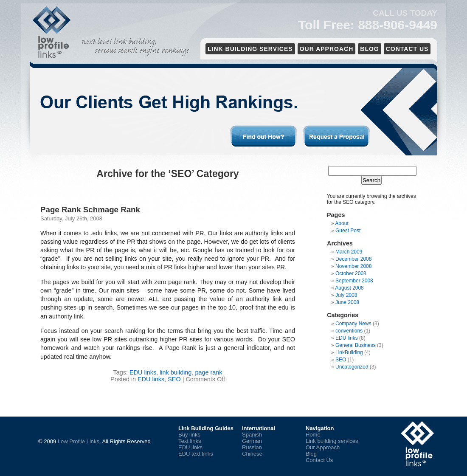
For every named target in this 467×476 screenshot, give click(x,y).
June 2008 (347, 302)
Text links (190, 441)
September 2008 (354, 281)
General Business (356, 345)
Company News (353, 324)
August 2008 (349, 288)
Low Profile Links (79, 441)
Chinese (252, 454)
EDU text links (196, 454)
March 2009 (349, 252)
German (252, 441)
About (342, 223)
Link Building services (250, 49)
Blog (369, 49)
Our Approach (327, 49)
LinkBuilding (349, 352)
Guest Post (348, 231)
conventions (349, 331)
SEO (174, 379)
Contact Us (407, 49)
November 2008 (353, 266)
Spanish (252, 435)
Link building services (332, 441)
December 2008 (353, 259)
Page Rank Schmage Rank (90, 210)
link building (176, 372)
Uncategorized (352, 367)
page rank (208, 372)
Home (313, 435)
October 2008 (351, 273)
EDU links (143, 372)
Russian (252, 447)
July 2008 (346, 295)
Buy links (189, 435)
